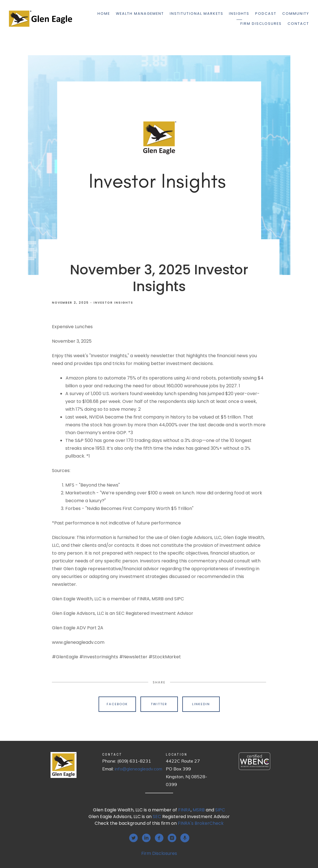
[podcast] (185, 838)
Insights (239, 14)
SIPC (220, 810)
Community (296, 14)
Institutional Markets (197, 14)
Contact (298, 24)
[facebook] (159, 838)
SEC (157, 817)
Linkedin (201, 704)
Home (104, 14)
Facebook (117, 704)
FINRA (184, 810)
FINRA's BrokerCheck (201, 823)
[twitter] (133, 838)
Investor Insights (113, 303)
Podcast (266, 14)
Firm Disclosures (261, 24)
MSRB (199, 810)
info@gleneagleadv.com (138, 769)
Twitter (159, 704)
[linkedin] (146, 838)
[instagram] (172, 838)
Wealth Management (140, 14)
